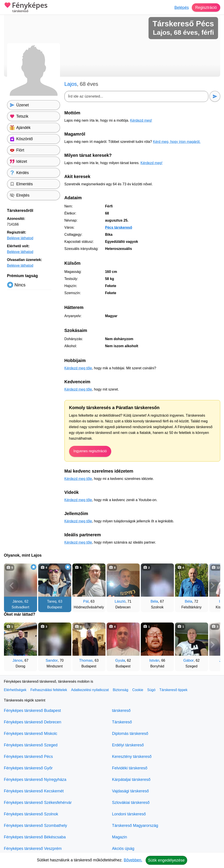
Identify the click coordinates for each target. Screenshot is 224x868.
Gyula (120, 660)
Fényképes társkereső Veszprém (33, 849)
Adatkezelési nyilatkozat (90, 690)
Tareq (52, 601)
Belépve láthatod (20, 238)
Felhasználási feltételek (49, 690)
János (17, 601)
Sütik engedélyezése (166, 860)
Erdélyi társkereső (128, 745)
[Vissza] (12, 586)
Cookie (138, 690)
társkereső (121, 711)
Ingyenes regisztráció (90, 451)
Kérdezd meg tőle (78, 368)
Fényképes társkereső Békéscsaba (35, 837)
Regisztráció (206, 8)
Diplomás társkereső (130, 734)
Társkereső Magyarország (135, 826)
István (154, 660)
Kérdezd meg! (141, 120)
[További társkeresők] (213, 586)
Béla (154, 601)
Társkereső (122, 722)
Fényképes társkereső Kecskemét (34, 791)
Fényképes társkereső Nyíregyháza (35, 780)
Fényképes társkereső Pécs (28, 757)
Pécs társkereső (119, 227)
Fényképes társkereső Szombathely (36, 826)
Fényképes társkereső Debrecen (33, 722)
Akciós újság (123, 849)
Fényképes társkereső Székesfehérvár (38, 803)
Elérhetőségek (15, 690)
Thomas (86, 660)
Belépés (181, 8)
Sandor (52, 660)
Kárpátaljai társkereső (131, 780)
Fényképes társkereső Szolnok (31, 814)
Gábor (189, 660)
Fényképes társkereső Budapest (32, 711)
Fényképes (26, 8)
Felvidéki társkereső (130, 768)
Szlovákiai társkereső (131, 803)
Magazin (120, 837)
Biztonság (120, 690)
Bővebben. (133, 860)
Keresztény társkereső (132, 757)
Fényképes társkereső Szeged (31, 745)
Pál (86, 601)
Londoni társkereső (129, 814)
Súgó (151, 690)
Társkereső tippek (173, 690)
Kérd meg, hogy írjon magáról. (177, 142)
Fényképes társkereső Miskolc (31, 734)
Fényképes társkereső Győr (28, 768)
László (120, 601)
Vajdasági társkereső (131, 791)
